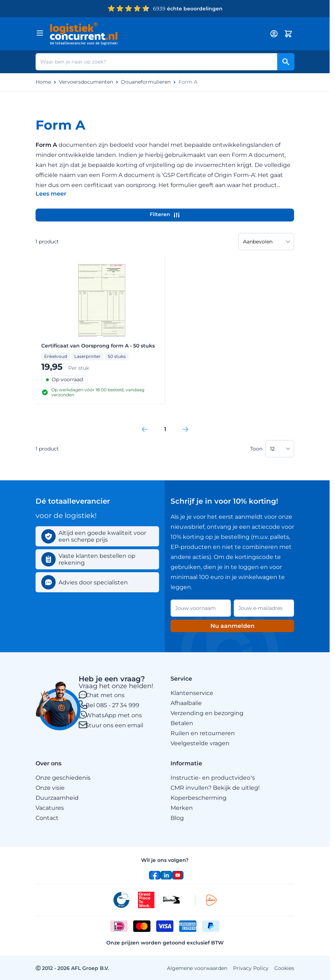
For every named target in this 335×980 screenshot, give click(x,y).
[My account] (274, 34)
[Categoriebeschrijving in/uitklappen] (51, 194)
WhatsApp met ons (114, 715)
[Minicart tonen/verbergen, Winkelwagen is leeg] (288, 34)
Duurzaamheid (57, 798)
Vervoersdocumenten (86, 82)
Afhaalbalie (186, 703)
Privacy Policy (251, 968)
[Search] (286, 62)
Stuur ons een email (114, 725)
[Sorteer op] (266, 242)
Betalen (182, 723)
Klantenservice (192, 693)
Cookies (284, 968)
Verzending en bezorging (207, 713)
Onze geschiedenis (63, 778)
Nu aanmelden (232, 626)
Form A (188, 82)
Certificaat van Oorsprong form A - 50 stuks (98, 346)
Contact (47, 818)
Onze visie (50, 788)
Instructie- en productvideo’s (213, 778)
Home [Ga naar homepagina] (43, 82)
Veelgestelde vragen (200, 743)
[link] (145, 429)
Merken (182, 808)
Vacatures (50, 808)
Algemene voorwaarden (197, 968)
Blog (177, 818)
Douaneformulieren (146, 82)
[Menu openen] (40, 33)
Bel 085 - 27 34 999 (112, 705)
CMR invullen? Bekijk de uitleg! (215, 788)
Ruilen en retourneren (203, 733)
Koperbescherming (199, 798)
